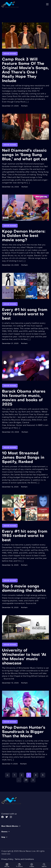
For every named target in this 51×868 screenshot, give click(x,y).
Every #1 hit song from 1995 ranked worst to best (25, 314)
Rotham (24, 106)
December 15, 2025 (10, 607)
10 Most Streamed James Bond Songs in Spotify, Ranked (23, 457)
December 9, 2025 (10, 764)
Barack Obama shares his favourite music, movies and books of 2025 (24, 398)
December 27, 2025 (10, 106)
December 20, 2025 (11, 432)
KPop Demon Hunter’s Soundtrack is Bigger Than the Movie (24, 732)
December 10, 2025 (10, 683)
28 (26, 780)
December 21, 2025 (10, 343)
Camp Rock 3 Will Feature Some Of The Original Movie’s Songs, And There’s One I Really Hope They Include (25, 70)
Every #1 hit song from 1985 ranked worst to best (25, 535)
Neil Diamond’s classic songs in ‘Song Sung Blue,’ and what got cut (25, 155)
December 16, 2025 (10, 487)
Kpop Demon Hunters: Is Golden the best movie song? (24, 236)
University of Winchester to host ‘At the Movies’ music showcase (24, 657)
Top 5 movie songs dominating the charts (24, 588)
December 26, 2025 (10, 187)
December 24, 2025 (10, 265)
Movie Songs (10, 54)
